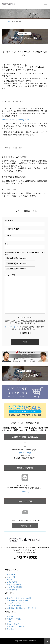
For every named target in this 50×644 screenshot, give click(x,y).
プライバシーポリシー (12, 327)
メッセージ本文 (25, 294)
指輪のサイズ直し (14, 619)
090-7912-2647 (25, 453)
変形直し (10, 616)
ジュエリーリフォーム (16, 603)
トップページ (12, 575)
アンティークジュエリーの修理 (19, 598)
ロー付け (10, 621)
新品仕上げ (11, 629)
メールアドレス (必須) (25, 230)
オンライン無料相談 (15, 587)
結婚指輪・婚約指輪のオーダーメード (22, 608)
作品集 (9, 580)
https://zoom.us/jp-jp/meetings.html (15, 120)
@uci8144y (25, 492)
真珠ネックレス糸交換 (16, 626)
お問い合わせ (25, 526)
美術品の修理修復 (14, 585)
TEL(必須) (25, 237)
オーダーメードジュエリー (17, 601)
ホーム (10, 22)
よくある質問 (12, 582)
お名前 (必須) (25, 222)
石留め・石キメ (13, 624)
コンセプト (11, 577)
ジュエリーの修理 (14, 606)
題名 (25, 246)
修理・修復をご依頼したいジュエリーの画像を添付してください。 (25, 261)
